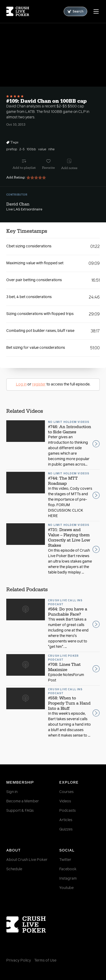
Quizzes (66, 829)
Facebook (68, 869)
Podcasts (67, 811)
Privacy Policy (19, 960)
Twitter (65, 860)
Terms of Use (45, 960)
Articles (66, 820)
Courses (66, 792)
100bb (31, 150)
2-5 (22, 150)
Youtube (66, 888)
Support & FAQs (20, 811)
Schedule (14, 869)
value (42, 150)
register (39, 384)
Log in (21, 384)
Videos (65, 801)
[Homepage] (18, 11)
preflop (12, 150)
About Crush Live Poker (27, 860)
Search (75, 12)
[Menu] (96, 11)
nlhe (51, 150)
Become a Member (23, 801)
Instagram (68, 879)
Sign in (12, 792)
